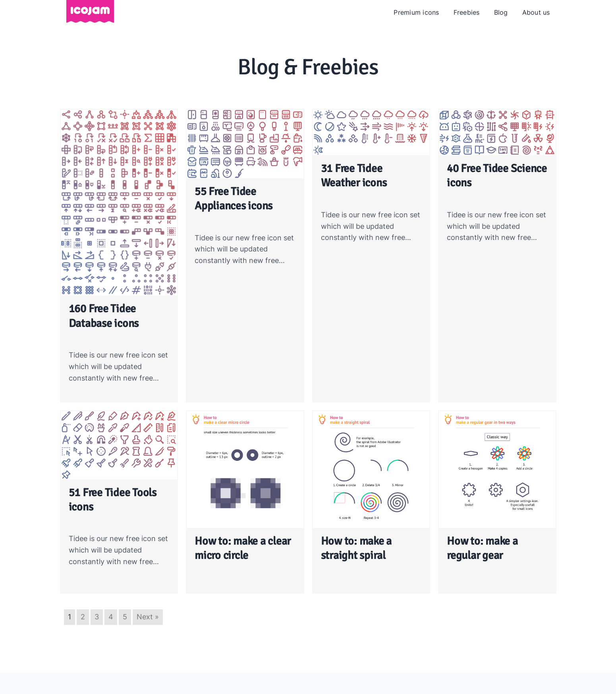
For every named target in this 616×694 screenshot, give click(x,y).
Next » (148, 617)
